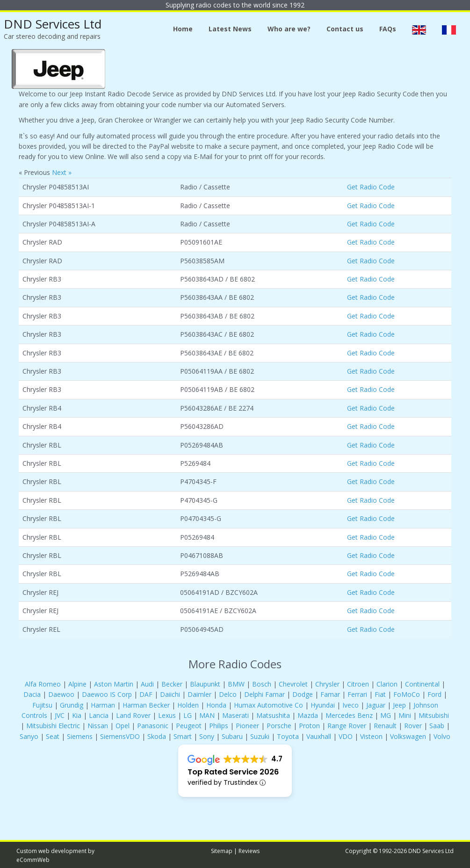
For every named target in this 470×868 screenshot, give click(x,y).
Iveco (351, 705)
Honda (216, 705)
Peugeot (189, 726)
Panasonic (153, 726)
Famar (330, 694)
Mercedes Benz (349, 715)
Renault (385, 726)
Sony (207, 736)
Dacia (32, 694)
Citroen (358, 684)
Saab (437, 726)
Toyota (288, 736)
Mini (405, 715)
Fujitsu (42, 705)
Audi (147, 684)
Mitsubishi (434, 715)
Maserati (235, 715)
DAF (146, 694)
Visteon (371, 736)
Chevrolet (293, 684)
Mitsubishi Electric (53, 726)
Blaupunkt (205, 684)
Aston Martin (114, 684)
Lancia (99, 715)
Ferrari (357, 694)
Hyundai (323, 705)
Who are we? (289, 29)
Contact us (345, 29)
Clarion (387, 684)
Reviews (249, 851)
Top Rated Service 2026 (233, 772)
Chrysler (327, 684)
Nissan (98, 726)
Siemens (80, 736)
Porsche (279, 726)
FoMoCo (407, 694)
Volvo (442, 736)
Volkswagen (408, 736)
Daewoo (61, 694)
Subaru (232, 736)
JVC (60, 715)
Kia (77, 715)
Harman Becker (146, 705)
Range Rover (348, 726)
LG (188, 715)
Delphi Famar (264, 694)
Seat (53, 736)
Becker (172, 684)
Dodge (303, 694)
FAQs (388, 29)
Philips (219, 726)
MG (386, 715)
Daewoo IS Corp (107, 694)
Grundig (72, 705)
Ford (434, 694)
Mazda (308, 715)
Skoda (157, 736)
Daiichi (170, 694)
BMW (236, 684)
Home (183, 29)
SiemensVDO (120, 736)
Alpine (77, 684)
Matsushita (273, 715)
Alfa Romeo (43, 684)
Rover (413, 726)
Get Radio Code (371, 187)
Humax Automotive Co (268, 705)
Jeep (399, 705)
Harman (103, 705)
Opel (123, 726)
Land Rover (133, 715)
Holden (188, 705)
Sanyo (29, 736)
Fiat (380, 694)
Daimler (199, 694)
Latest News (230, 29)
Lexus (167, 715)
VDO (346, 736)
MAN (207, 715)
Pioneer (247, 726)
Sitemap (222, 851)
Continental (422, 684)
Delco (228, 694)
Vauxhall (319, 736)
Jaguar (376, 705)
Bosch (262, 684)
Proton (309, 726)
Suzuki (260, 736)
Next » (62, 172)
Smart (183, 736)
